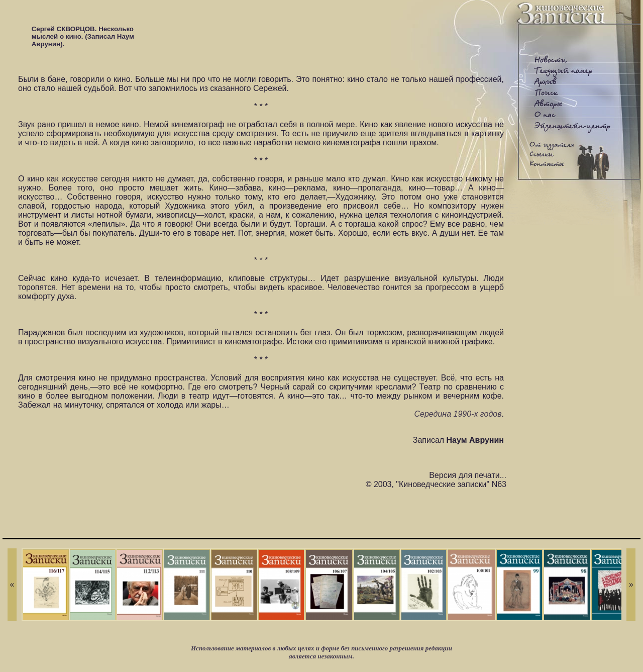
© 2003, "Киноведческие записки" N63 (436, 484)
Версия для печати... (468, 475)
